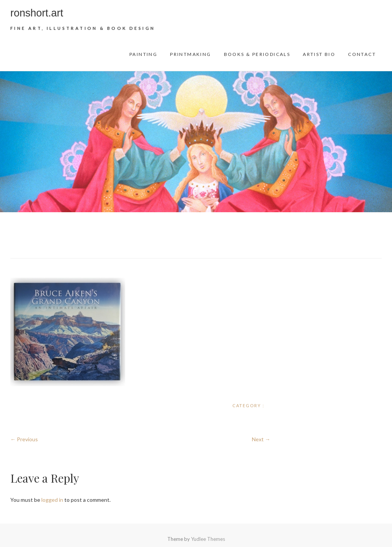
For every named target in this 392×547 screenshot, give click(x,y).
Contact (362, 54)
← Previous (24, 439)
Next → (261, 439)
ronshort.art (37, 13)
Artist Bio (319, 54)
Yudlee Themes (208, 539)
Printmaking (190, 54)
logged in (52, 500)
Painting (143, 54)
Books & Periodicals (257, 54)
